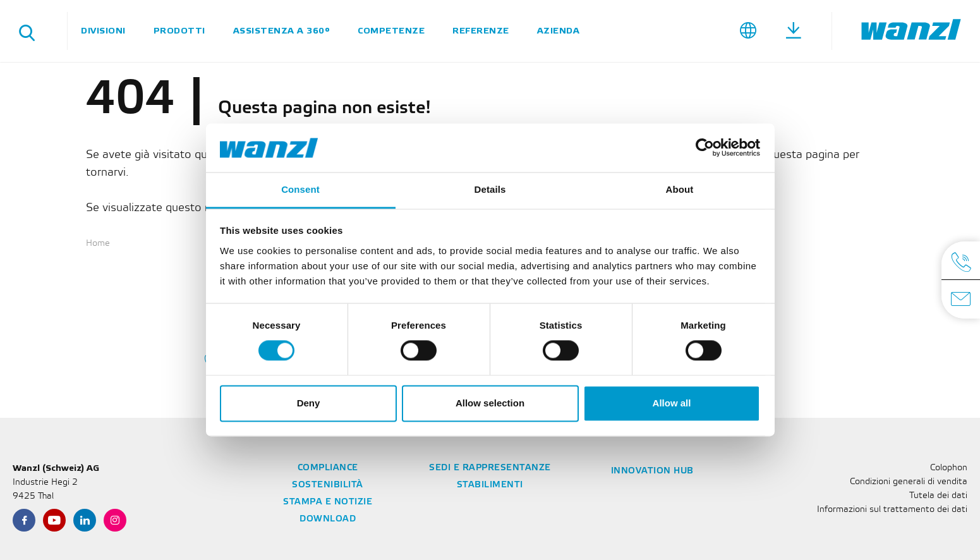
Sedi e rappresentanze (490, 468)
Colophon (949, 468)
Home (98, 244)
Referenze (481, 31)
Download (328, 519)
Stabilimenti (490, 485)
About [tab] (680, 189)
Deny (309, 403)
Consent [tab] (300, 189)
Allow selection (490, 403)
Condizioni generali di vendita (909, 482)
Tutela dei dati (938, 496)
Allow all (672, 403)
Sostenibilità (328, 485)
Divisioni (103, 31)
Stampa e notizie (328, 502)
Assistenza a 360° (282, 31)
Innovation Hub (652, 471)
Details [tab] (490, 189)
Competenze (391, 31)
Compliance (328, 468)
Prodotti (179, 31)
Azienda (559, 31)
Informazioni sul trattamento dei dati (892, 510)
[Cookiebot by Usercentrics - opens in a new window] (705, 148)
